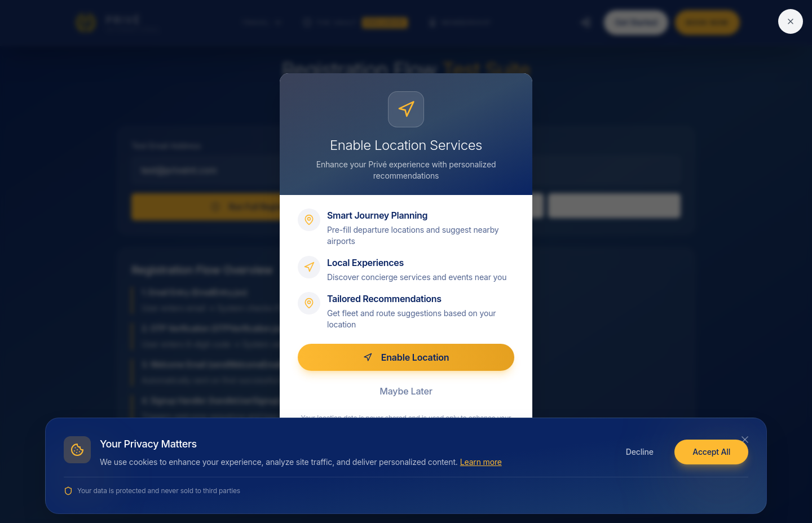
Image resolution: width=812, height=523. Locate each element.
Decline (640, 452)
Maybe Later (406, 391)
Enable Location (406, 357)
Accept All (711, 452)
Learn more (481, 462)
